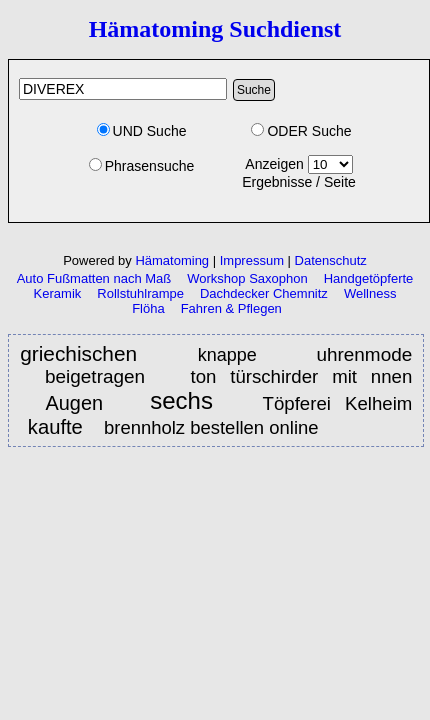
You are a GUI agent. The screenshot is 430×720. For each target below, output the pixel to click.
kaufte (58, 427)
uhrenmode (364, 354)
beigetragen (95, 376)
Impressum (252, 260)
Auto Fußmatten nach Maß (94, 278)
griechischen (88, 353)
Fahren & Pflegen (231, 308)
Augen (74, 403)
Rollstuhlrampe (140, 293)
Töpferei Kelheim (338, 403)
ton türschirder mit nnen (301, 376)
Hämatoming (172, 260)
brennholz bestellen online (211, 427)
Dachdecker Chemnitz (264, 293)
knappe (236, 355)
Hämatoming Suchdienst (215, 29)
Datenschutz (331, 260)
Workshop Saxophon (247, 278)
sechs (189, 401)
